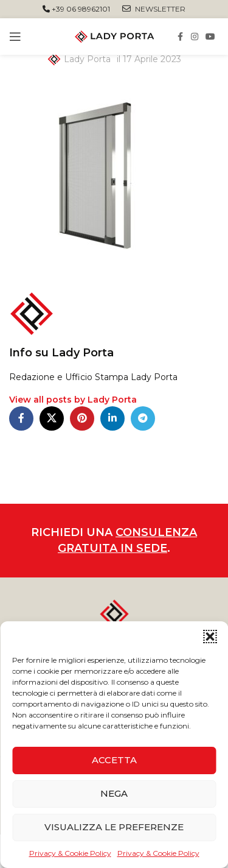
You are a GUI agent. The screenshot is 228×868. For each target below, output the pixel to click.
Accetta (114, 760)
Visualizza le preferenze (114, 827)
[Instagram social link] (195, 37)
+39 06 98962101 (76, 9)
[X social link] (52, 418)
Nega (114, 793)
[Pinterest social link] (82, 418)
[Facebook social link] (180, 37)
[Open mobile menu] (15, 37)
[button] (210, 637)
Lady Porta (87, 59)
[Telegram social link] (143, 418)
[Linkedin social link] (112, 418)
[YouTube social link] (210, 37)
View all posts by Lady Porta (73, 400)
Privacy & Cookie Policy (70, 853)
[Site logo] (114, 36)
